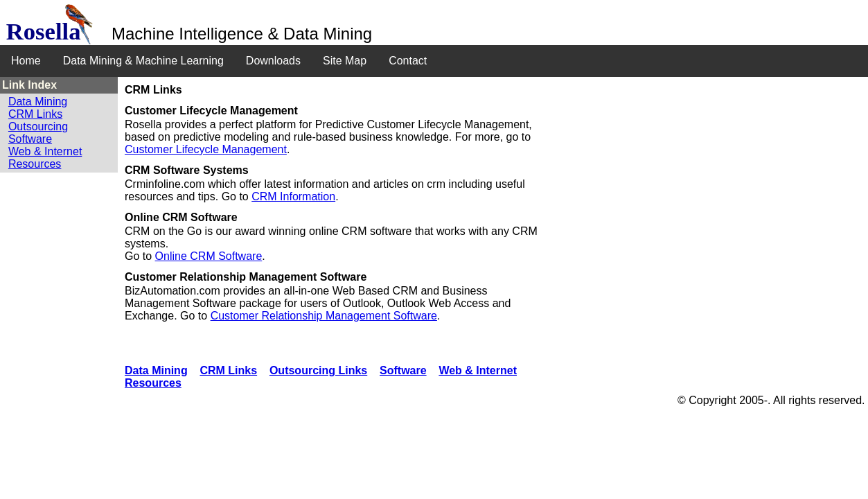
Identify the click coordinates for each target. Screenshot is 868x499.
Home (26, 61)
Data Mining (38, 102)
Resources (35, 164)
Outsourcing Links (318, 370)
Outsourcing (38, 126)
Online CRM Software (209, 256)
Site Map (345, 61)
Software (30, 139)
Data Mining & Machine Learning (143, 61)
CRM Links (35, 114)
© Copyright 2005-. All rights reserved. (771, 400)
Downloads (273, 61)
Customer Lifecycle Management (206, 149)
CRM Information (293, 196)
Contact (408, 61)
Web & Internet (45, 151)
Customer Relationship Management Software (324, 316)
